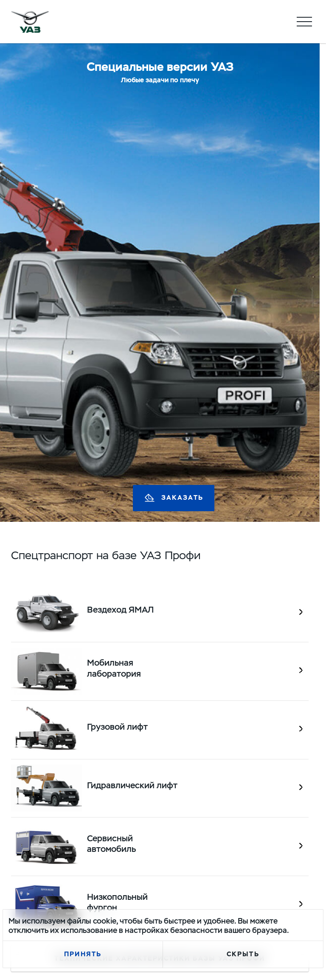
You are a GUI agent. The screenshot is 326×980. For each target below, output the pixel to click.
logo (30, 22)
